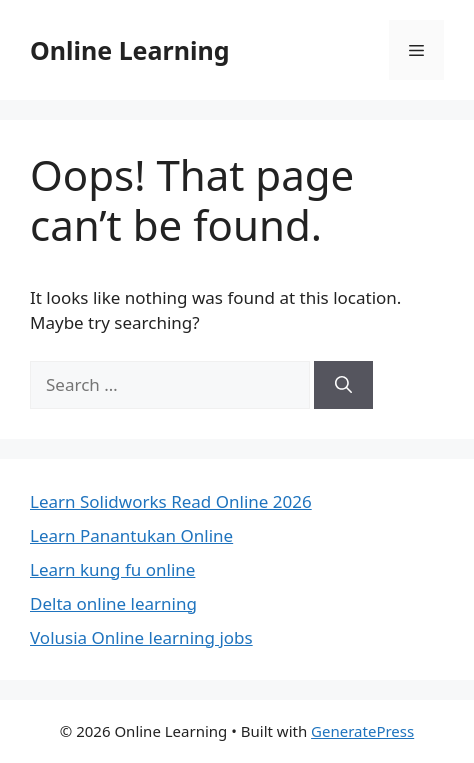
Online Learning (129, 50)
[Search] (343, 385)
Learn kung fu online (112, 569)
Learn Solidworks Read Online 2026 (171, 501)
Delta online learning (113, 603)
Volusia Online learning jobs (141, 637)
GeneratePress (362, 731)
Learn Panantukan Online (131, 535)
